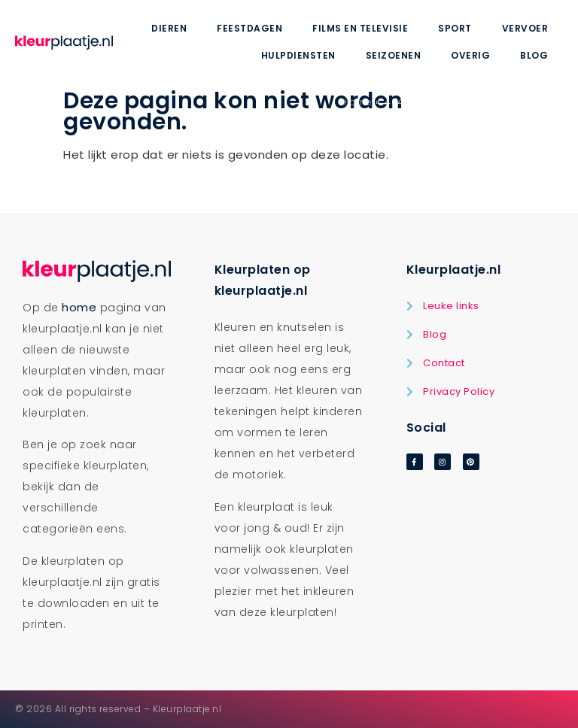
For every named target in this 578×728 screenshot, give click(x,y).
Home (358, 102)
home (79, 307)
